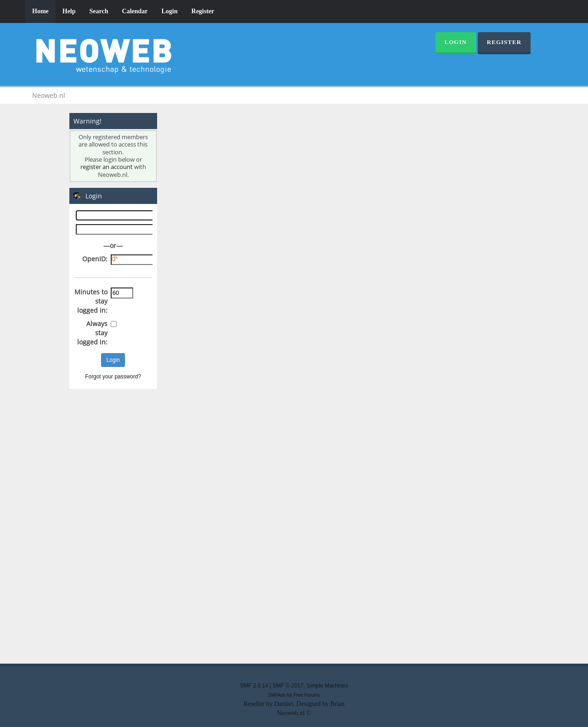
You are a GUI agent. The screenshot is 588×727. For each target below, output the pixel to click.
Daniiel (284, 704)
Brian (337, 704)
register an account (107, 167)
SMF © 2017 (288, 686)
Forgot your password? (113, 377)
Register (203, 11)
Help (69, 11)
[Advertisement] (294, 523)
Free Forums (307, 695)
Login (170, 11)
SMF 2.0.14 (254, 686)
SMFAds (277, 695)
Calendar (135, 11)
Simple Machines (327, 686)
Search (99, 11)
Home (40, 11)
